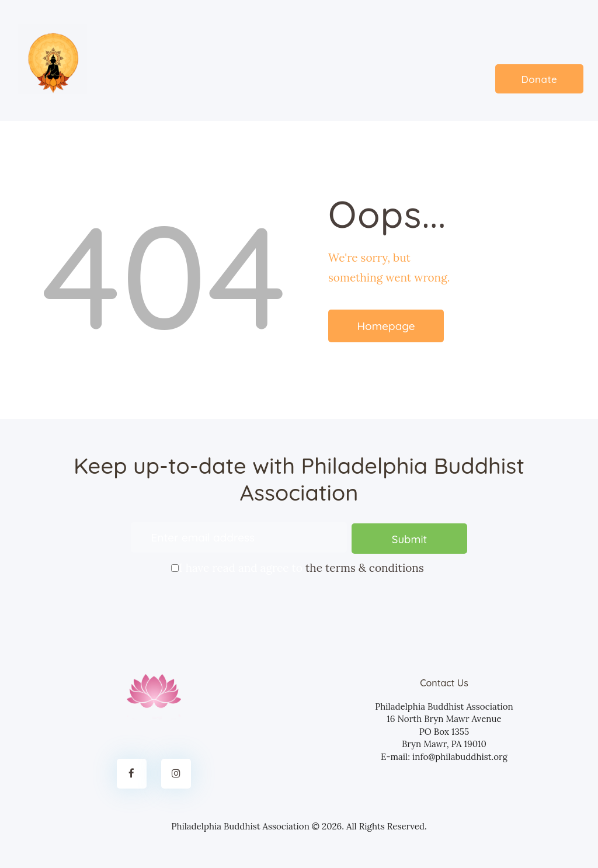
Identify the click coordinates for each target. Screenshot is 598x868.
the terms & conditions (365, 567)
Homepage (386, 326)
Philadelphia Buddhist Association (240, 825)
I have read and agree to (299, 566)
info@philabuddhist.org (460, 756)
